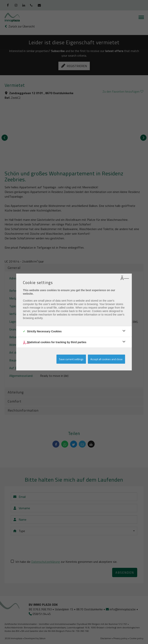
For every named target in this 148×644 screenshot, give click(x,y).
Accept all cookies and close (106, 359)
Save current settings (71, 359)
